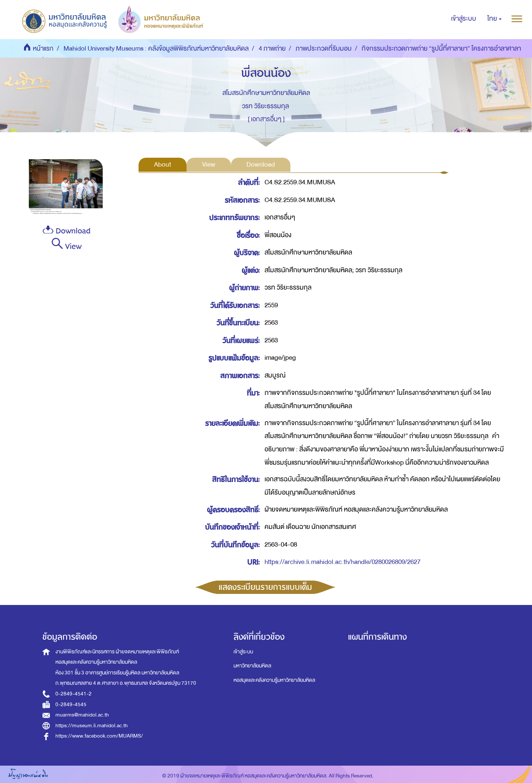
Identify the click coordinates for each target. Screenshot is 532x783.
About (163, 165)
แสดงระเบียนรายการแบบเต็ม (265, 587)
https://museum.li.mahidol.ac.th (92, 726)
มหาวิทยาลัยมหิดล (252, 666)
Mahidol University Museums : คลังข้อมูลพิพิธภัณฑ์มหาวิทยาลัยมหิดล (156, 49)
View (67, 245)
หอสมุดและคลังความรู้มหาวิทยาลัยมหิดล (274, 680)
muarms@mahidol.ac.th (82, 715)
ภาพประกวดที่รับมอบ (324, 49)
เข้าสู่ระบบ (243, 652)
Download (66, 231)
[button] (495, 19)
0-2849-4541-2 (74, 694)
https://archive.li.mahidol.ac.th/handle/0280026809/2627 (342, 562)
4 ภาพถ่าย (272, 49)
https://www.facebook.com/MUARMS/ (99, 736)
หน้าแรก (43, 49)
